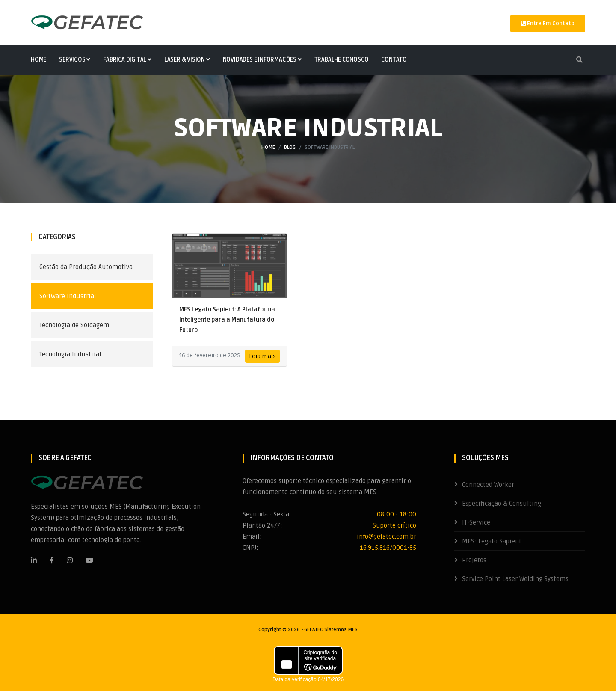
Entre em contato (548, 24)
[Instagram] (70, 560)
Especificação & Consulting (502, 504)
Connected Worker (488, 485)
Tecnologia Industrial (70, 354)
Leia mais (262, 356)
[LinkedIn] (34, 560)
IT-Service (476, 522)
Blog (290, 147)
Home (38, 60)
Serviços (75, 60)
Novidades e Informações (262, 60)
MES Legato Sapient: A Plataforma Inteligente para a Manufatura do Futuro (227, 320)
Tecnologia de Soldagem (74, 325)
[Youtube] (89, 560)
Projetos (474, 560)
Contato (394, 60)
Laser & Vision (187, 60)
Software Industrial (68, 296)
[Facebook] (52, 560)
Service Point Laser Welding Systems (515, 579)
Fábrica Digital (127, 60)
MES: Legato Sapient (492, 541)
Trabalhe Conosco (342, 60)
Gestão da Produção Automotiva (86, 267)
